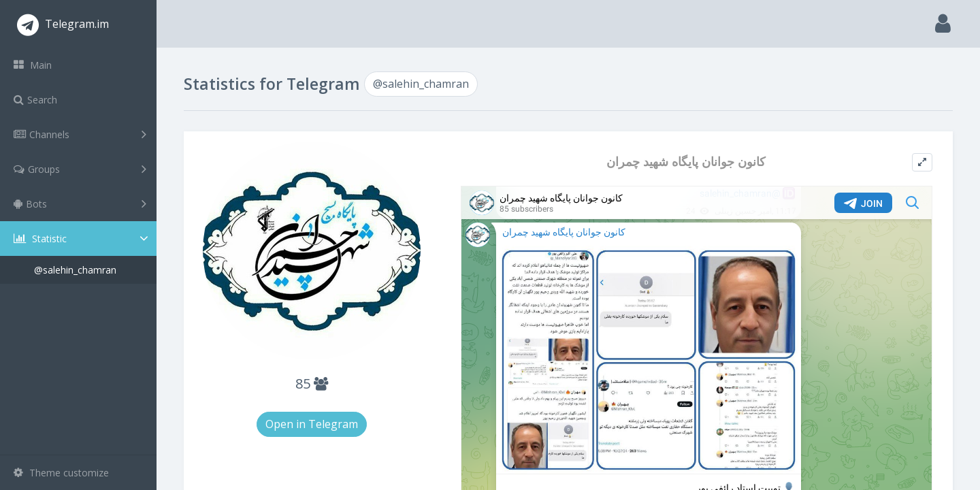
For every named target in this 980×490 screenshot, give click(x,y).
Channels (80, 134)
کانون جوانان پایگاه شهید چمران (686, 162)
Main (33, 65)
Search (35, 100)
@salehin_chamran (75, 270)
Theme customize (61, 473)
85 (312, 383)
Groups (80, 169)
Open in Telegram (312, 424)
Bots (80, 203)
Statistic (82, 239)
